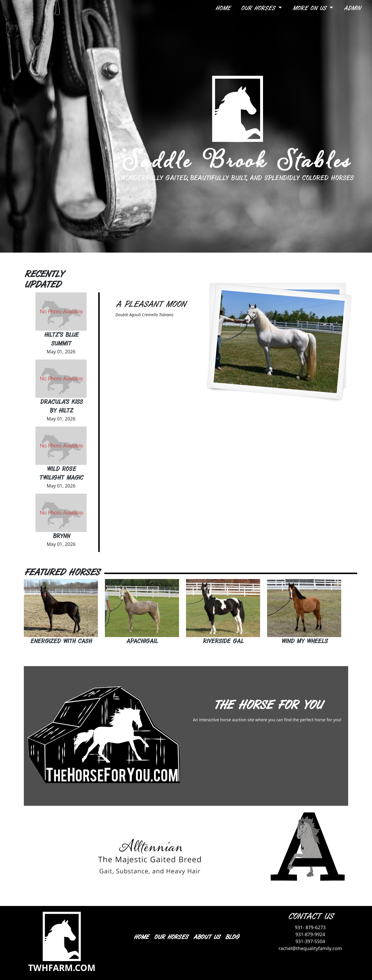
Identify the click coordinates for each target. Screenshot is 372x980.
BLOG (232, 937)
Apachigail (142, 641)
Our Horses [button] (259, 8)
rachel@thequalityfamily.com (310, 948)
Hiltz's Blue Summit (61, 339)
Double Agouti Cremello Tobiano (144, 315)
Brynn (61, 536)
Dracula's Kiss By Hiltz (61, 406)
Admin (352, 8)
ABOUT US (206, 937)
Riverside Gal (223, 641)
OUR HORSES (171, 937)
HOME (141, 937)
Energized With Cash (61, 641)
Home (223, 8)
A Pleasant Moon (150, 304)
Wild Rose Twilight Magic (61, 473)
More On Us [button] (310, 8)
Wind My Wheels (304, 641)
